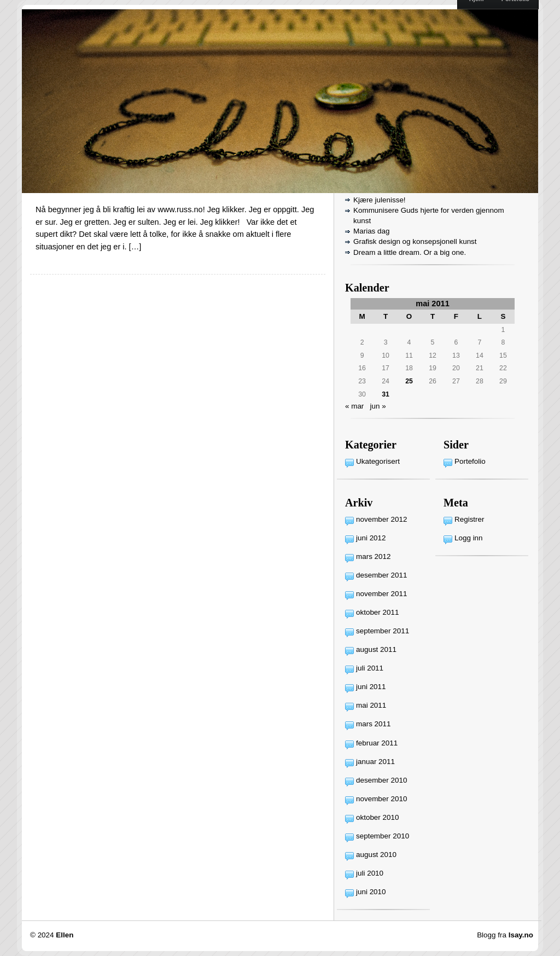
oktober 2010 (377, 817)
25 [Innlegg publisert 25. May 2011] (409, 381)
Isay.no (521, 935)
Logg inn (469, 538)
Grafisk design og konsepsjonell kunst (415, 241)
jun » (378, 406)
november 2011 (381, 594)
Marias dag (371, 231)
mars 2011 (374, 724)
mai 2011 (371, 705)
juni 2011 (371, 687)
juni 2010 (371, 892)
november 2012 (381, 519)
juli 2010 (370, 873)
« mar (354, 406)
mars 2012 (374, 556)
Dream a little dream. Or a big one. (410, 252)
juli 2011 (370, 668)
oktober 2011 (377, 612)
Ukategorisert (378, 461)
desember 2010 (381, 780)
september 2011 (383, 631)
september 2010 (383, 836)
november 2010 (381, 799)
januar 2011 (375, 762)
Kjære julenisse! (380, 200)
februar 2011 (377, 743)
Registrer (469, 519)
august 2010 (376, 855)
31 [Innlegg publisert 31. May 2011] (386, 394)
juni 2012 (371, 538)
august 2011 (376, 649)
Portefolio (470, 461)
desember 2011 (381, 575)
